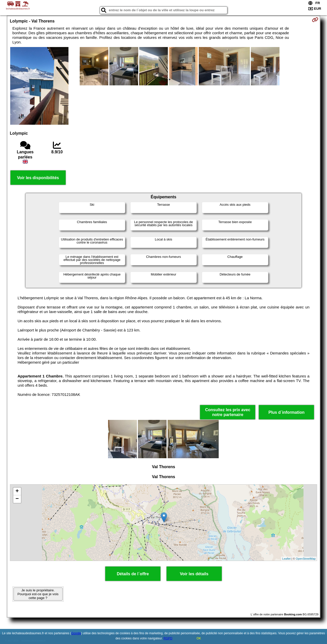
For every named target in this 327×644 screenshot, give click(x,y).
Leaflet (287, 559)
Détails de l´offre (133, 574)
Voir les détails (194, 574)
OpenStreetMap (306, 559)
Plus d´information (287, 412)
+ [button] (17, 491)
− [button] (17, 499)
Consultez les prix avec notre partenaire (228, 412)
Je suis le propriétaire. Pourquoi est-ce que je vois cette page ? (38, 594)
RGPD (168, 638)
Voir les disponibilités (38, 178)
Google (76, 633)
